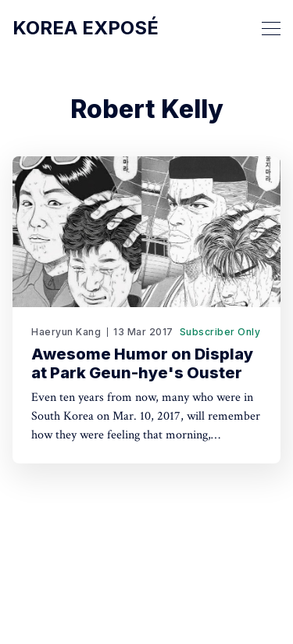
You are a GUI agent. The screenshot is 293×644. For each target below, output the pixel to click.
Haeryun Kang (66, 332)
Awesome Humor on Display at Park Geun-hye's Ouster (142, 363)
